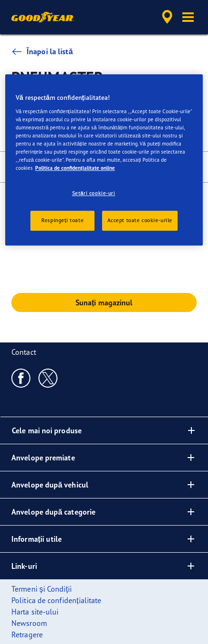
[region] (104, 160)
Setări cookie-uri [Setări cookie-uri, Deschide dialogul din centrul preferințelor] (94, 193)
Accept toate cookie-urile (140, 220)
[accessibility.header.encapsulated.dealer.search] (167, 17)
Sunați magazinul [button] (104, 302)
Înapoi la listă (42, 51)
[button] (188, 17)
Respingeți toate (62, 220)
